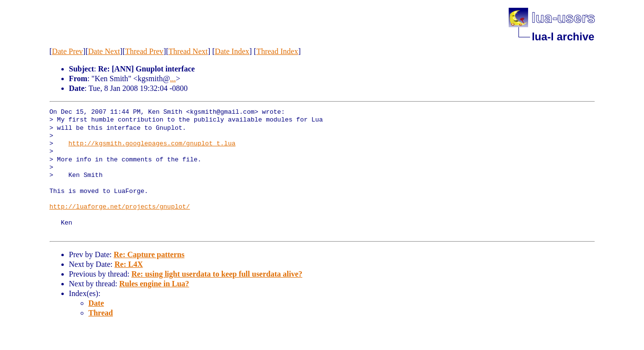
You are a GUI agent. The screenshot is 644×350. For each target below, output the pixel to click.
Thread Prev (144, 51)
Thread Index (277, 51)
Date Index (232, 51)
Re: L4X (129, 264)
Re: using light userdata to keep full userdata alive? (217, 274)
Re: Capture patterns (149, 254)
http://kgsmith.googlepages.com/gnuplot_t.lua (152, 144)
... (173, 79)
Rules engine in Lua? (154, 284)
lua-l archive (563, 37)
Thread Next (188, 51)
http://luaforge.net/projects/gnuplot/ (120, 207)
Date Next (104, 51)
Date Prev (68, 51)
